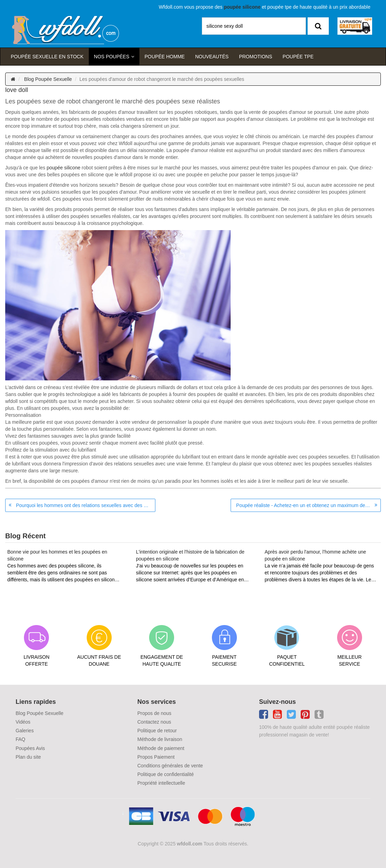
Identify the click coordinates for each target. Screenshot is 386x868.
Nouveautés (212, 57)
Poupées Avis (30, 748)
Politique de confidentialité (166, 774)
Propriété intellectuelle (161, 783)
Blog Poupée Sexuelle (48, 79)
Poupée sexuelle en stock (47, 57)
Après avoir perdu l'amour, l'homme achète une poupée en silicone (315, 555)
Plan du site (28, 757)
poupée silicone (63, 168)
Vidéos (23, 722)
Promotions (256, 57)
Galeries (25, 731)
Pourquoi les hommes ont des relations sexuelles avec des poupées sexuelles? (86, 505)
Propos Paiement (156, 757)
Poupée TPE (298, 57)
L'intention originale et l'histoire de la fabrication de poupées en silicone (190, 555)
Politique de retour (157, 731)
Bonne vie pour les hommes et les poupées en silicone (57, 555)
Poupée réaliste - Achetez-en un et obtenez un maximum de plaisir (308, 505)
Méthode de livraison (160, 739)
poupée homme (165, 57)
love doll (17, 90)
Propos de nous (154, 713)
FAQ (20, 739)
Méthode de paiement (161, 748)
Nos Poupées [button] (112, 57)
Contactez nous (154, 722)
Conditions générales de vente (170, 766)
